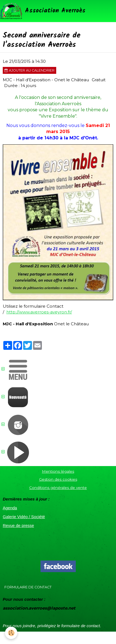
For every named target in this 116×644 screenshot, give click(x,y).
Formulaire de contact (28, 587)
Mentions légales (58, 471)
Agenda (10, 508)
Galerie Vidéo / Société (24, 517)
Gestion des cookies (58, 479)
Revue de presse (18, 525)
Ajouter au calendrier (29, 70)
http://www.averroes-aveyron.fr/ (39, 312)
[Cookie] (11, 633)
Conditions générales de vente (58, 488)
